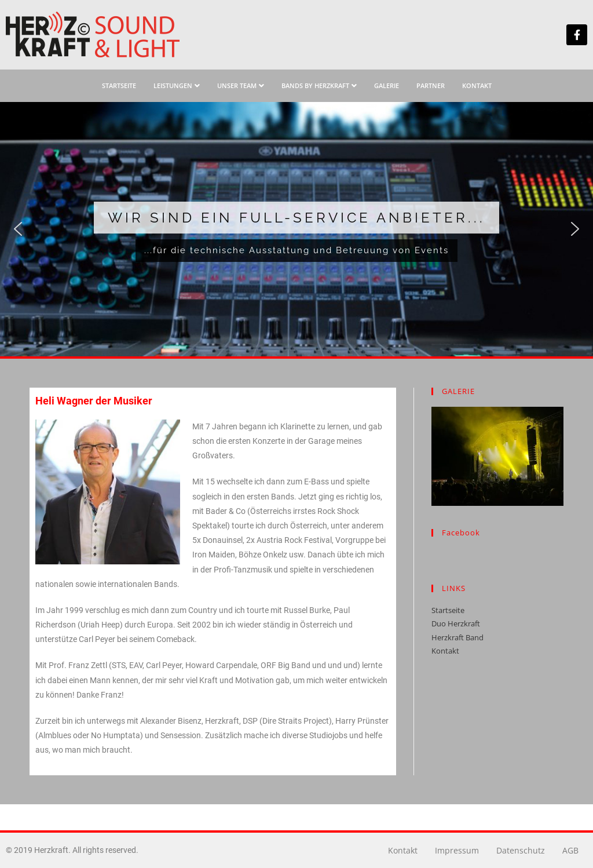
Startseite (448, 610)
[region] (296, 229)
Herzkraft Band (457, 637)
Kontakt (445, 651)
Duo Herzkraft (456, 623)
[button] (18, 229)
